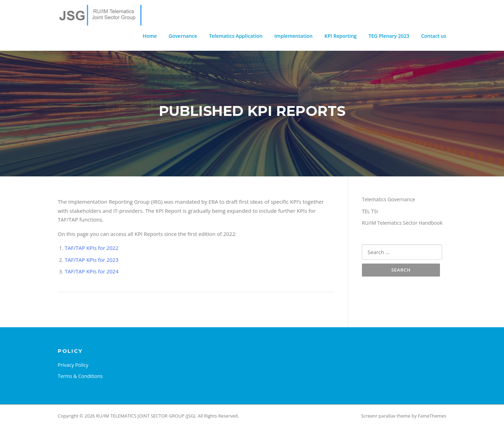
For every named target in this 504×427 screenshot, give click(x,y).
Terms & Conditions (80, 376)
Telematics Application (236, 36)
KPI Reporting (341, 36)
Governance (183, 36)
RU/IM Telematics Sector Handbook (402, 223)
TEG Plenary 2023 (389, 36)
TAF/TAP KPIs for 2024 (92, 271)
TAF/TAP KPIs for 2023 (92, 260)
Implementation (293, 36)
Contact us (434, 36)
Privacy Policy (73, 365)
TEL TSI (370, 211)
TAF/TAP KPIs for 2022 (92, 248)
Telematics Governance (388, 199)
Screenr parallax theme (386, 416)
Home (150, 36)
